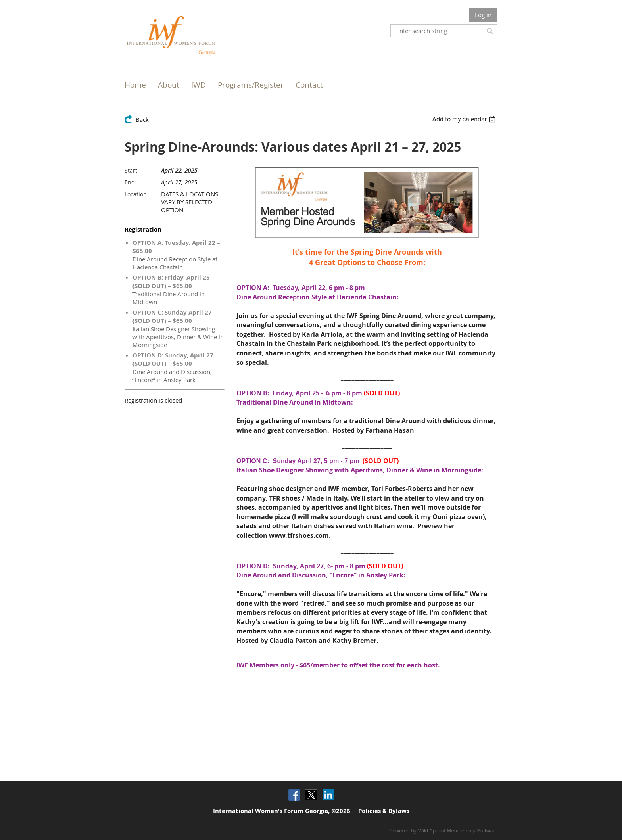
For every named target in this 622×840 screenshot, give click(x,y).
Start (131, 170)
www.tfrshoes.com (299, 535)
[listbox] (465, 119)
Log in (483, 15)
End (130, 182)
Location (136, 194)
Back (142, 119)
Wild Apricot (432, 831)
